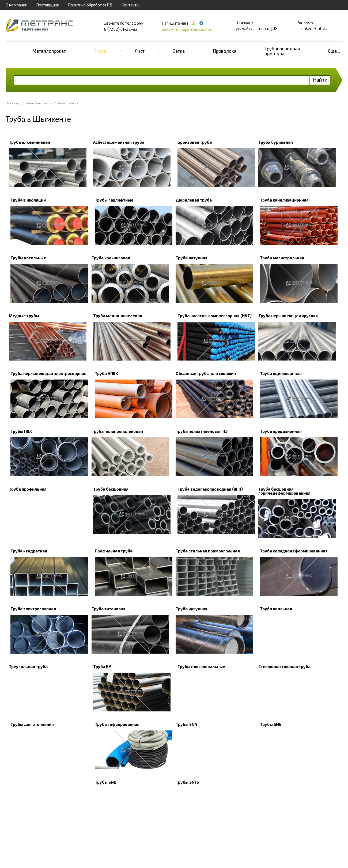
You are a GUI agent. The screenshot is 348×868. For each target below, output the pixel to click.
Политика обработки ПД (90, 5)
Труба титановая (109, 609)
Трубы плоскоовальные (201, 666)
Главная (13, 103)
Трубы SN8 (106, 782)
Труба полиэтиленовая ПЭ (202, 431)
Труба (100, 51)
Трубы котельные (28, 258)
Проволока (225, 51)
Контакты (130, 5)
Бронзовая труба (195, 142)
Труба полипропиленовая (117, 431)
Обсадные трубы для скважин (206, 373)
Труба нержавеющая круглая (288, 316)
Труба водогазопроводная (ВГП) (210, 489)
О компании (16, 5)
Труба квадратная (29, 551)
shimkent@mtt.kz (313, 28)
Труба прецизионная (281, 431)
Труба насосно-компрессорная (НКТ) (215, 316)
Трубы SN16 (187, 782)
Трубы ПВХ (21, 431)
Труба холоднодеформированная (294, 551)
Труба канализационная (284, 200)
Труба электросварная (33, 609)
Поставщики (48, 5)
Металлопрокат (49, 51)
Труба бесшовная (111, 489)
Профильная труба (114, 551)
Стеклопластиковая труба (284, 666)
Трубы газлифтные (114, 200)
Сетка (179, 51)
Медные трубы (24, 316)
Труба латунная (192, 258)
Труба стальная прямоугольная (208, 551)
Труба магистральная (282, 258)
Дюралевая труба (194, 200)
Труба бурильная (276, 142)
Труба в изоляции (28, 200)
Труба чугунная (192, 609)
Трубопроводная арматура (282, 51)
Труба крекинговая (111, 258)
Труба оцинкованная (281, 373)
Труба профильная (28, 489)
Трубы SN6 (271, 724)
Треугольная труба (28, 666)
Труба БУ (102, 666)
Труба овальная (276, 609)
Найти (320, 80)
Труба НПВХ (106, 373)
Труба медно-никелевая (118, 316)
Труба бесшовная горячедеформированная (284, 491)
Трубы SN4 (186, 724)
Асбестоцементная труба (119, 142)
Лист (140, 51)
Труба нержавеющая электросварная (48, 373)
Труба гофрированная (117, 724)
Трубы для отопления (32, 724)
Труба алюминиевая (29, 142)
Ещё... (334, 51)
